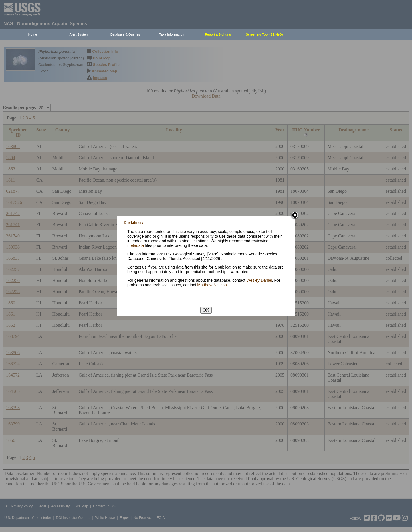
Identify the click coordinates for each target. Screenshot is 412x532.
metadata (136, 245)
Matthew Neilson (212, 285)
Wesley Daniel (259, 280)
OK (206, 310)
